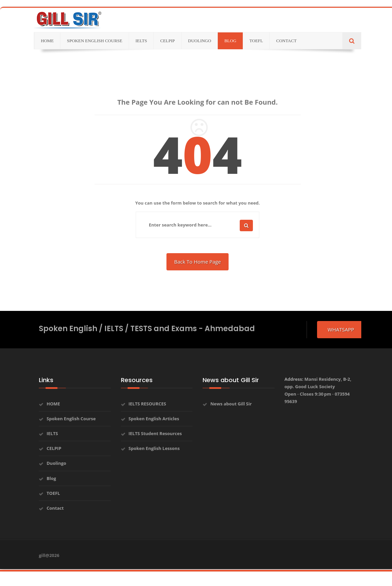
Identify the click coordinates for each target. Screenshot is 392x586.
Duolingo (56, 463)
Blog (51, 478)
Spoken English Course (71, 419)
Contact (55, 508)
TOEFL (53, 493)
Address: (318, 390)
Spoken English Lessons (154, 448)
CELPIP (54, 448)
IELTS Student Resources (155, 433)
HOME (53, 404)
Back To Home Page (198, 262)
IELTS (52, 433)
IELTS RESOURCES (148, 404)
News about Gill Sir (231, 404)
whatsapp (341, 329)
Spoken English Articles (154, 419)
